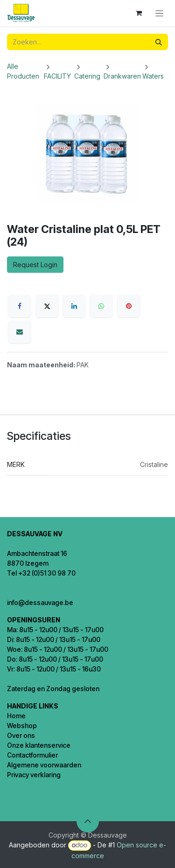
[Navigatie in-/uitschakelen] (159, 13)
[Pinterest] (129, 306)
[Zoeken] (159, 42)
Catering (87, 76)
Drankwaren (122, 76)
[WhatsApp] (101, 306)
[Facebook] (20, 306)
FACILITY (57, 76)
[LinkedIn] (74, 306)
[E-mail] (20, 332)
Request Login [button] (35, 265)
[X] (47, 306)
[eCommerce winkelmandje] (139, 13)
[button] (88, 821)
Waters (153, 76)
